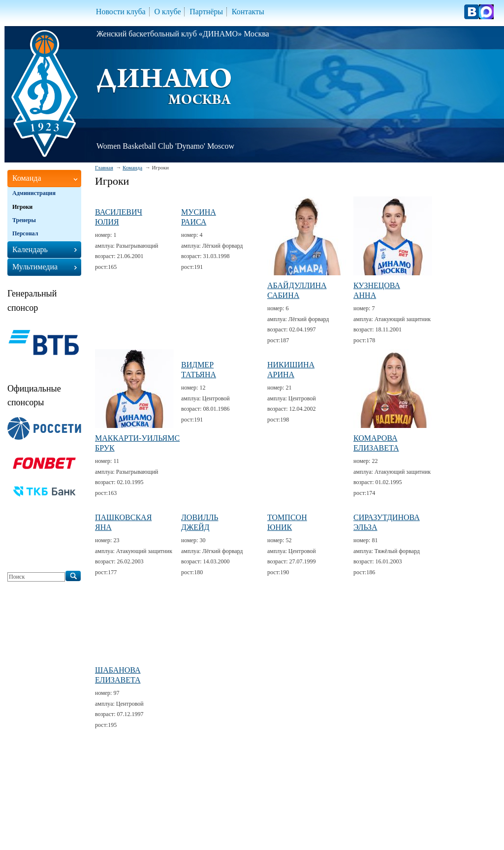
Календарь (30, 249)
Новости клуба (121, 12)
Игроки (22, 207)
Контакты (248, 12)
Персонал (25, 233)
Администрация (34, 193)
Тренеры (24, 220)
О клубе (167, 12)
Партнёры (206, 12)
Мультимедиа (35, 267)
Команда (132, 167)
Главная (104, 167)
